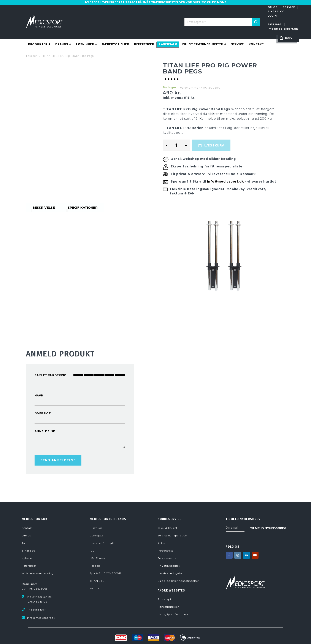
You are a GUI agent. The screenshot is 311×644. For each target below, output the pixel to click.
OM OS (213, 7)
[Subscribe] (268, 515)
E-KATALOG (250, 7)
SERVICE (230, 7)
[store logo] (44, 16)
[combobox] (155, 16)
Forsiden (32, 43)
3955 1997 (215, 16)
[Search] (189, 16)
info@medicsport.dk (243, 16)
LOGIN (268, 7)
